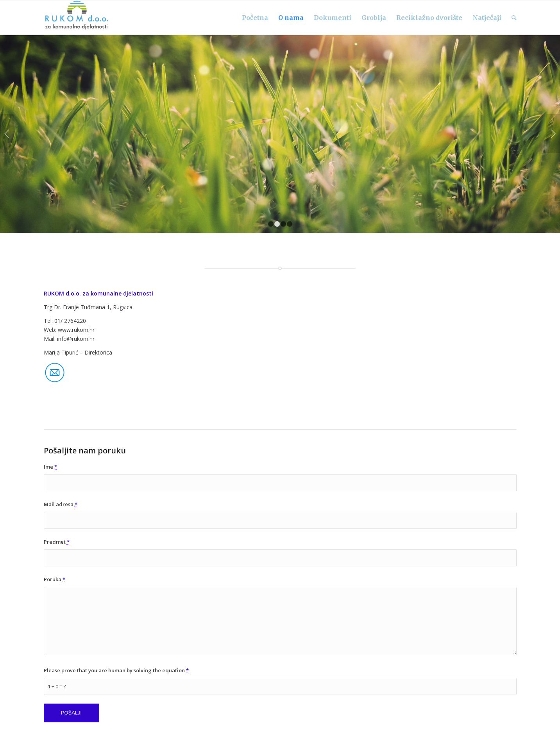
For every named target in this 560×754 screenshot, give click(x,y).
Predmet (57, 542)
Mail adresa (61, 504)
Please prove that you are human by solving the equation (116, 670)
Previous (7, 134)
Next (553, 134)
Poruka (55, 579)
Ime (50, 467)
